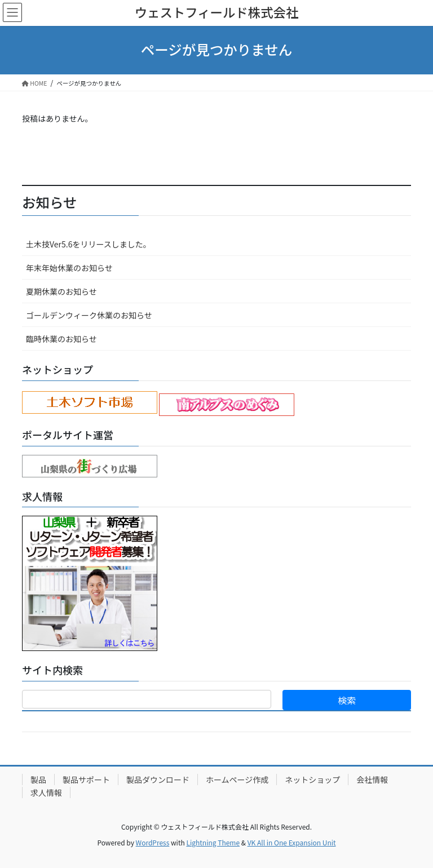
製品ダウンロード (158, 780)
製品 (38, 780)
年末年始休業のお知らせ (69, 268)
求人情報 (46, 792)
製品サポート (86, 780)
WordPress (153, 842)
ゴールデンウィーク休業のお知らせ (89, 315)
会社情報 (372, 780)
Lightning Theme (213, 842)
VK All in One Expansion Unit (292, 842)
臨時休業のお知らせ (61, 339)
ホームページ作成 (237, 780)
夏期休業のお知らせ (61, 291)
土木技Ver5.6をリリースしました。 (89, 244)
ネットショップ (312, 780)
